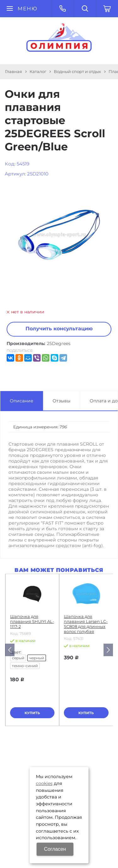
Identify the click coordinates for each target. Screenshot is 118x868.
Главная (14, 71)
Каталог (38, 71)
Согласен (55, 849)
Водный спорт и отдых (77, 71)
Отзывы (62, 401)
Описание (22, 401)
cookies (44, 783)
